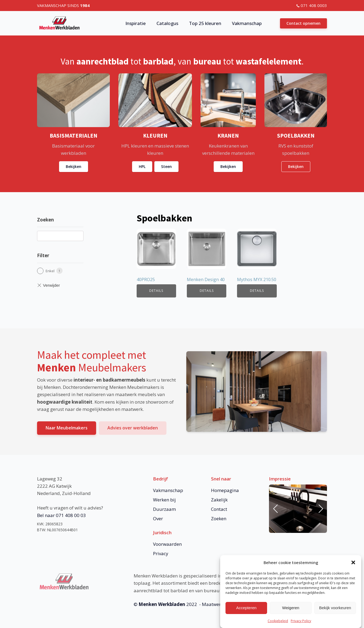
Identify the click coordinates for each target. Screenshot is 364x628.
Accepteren (246, 610)
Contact (219, 509)
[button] (353, 565)
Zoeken (219, 518)
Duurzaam (164, 509)
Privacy (161, 553)
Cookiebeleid (278, 623)
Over (158, 518)
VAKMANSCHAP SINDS (63, 5)
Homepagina (225, 490)
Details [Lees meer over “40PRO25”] (156, 291)
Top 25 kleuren (205, 23)
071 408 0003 (314, 5)
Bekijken (74, 166)
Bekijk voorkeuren (335, 610)
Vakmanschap (247, 23)
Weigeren (291, 610)
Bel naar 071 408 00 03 (61, 515)
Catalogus (167, 23)
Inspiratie (136, 23)
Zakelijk (219, 500)
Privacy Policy (301, 623)
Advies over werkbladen (133, 428)
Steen (166, 166)
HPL (142, 166)
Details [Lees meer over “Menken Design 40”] (207, 291)
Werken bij (164, 500)
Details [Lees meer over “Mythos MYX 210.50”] (257, 291)
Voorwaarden (167, 544)
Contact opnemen (303, 23)
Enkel (50, 271)
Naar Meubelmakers (67, 428)
